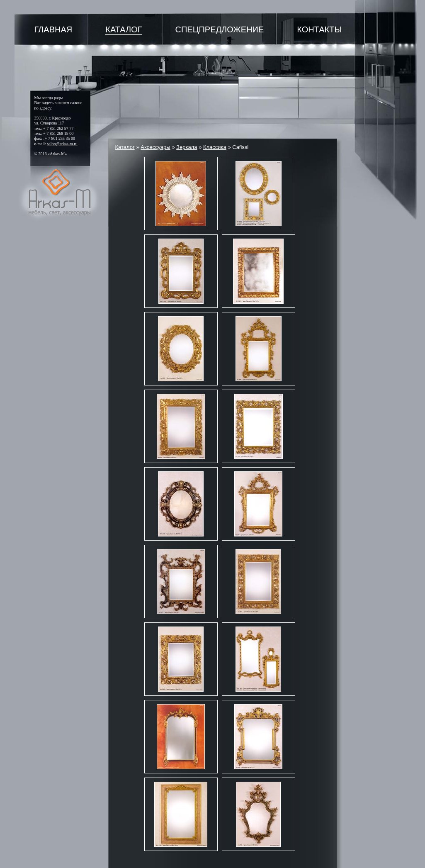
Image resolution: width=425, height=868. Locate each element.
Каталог (124, 29)
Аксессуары (155, 147)
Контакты (319, 29)
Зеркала (187, 147)
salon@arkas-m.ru (62, 144)
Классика (215, 147)
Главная (53, 29)
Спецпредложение (220, 29)
